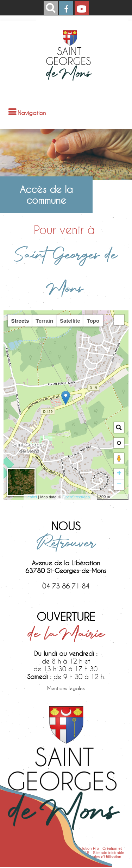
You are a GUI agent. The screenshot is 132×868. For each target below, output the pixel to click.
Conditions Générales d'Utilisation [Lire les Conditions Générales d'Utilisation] (92, 857)
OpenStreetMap (76, 497)
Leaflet (31, 497)
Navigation (32, 113)
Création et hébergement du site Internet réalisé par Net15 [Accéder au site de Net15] (65, 850)
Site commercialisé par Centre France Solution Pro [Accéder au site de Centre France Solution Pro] (55, 848)
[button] (119, 320)
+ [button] (119, 474)
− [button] (119, 485)
